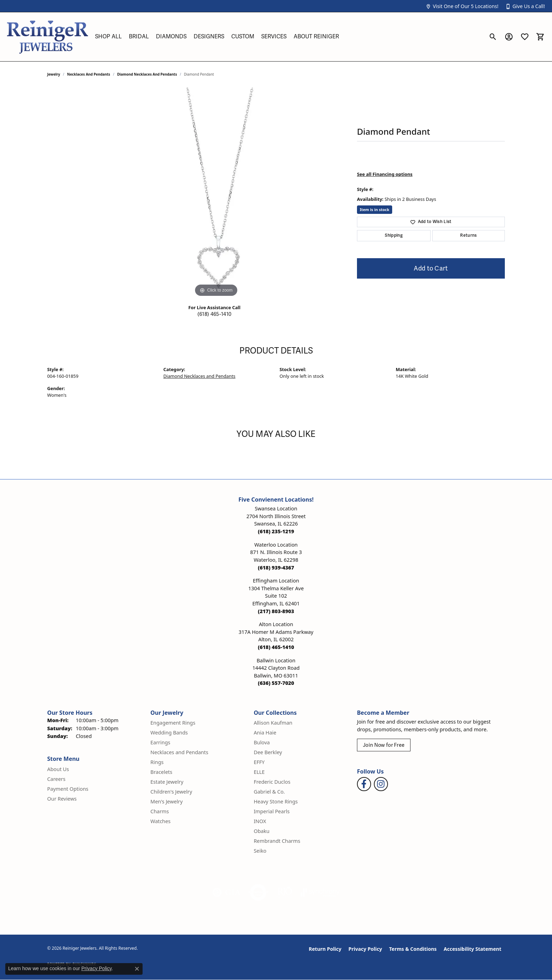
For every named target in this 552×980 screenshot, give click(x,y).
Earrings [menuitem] (160, 742)
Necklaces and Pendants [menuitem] (179, 752)
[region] (216, 193)
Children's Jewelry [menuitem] (171, 792)
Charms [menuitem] (159, 811)
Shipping (394, 236)
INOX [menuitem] (260, 821)
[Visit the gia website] (226, 892)
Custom (243, 37)
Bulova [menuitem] (262, 742)
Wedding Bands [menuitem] (169, 733)
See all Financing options (385, 174)
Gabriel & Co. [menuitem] (269, 792)
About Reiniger (316, 37)
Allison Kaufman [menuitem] (273, 723)
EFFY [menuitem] (259, 762)
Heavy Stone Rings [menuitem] (276, 801)
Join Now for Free (384, 745)
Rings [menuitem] (157, 762)
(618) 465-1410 (214, 314)
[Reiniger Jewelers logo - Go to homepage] (48, 37)
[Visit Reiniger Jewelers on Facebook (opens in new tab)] (364, 784)
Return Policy (325, 949)
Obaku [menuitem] (262, 831)
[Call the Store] (276, 531)
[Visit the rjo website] (285, 892)
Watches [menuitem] (160, 821)
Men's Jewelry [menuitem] (167, 801)
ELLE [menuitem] (259, 772)
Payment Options (68, 789)
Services (274, 37)
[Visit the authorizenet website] (258, 892)
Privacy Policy (365, 949)
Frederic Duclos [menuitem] (272, 782)
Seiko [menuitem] (260, 851)
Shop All (108, 37)
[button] (462, 6)
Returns (468, 236)
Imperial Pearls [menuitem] (272, 811)
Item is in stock (375, 209)
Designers (209, 37)
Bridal (139, 37)
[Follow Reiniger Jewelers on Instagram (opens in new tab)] (381, 784)
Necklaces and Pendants (89, 74)
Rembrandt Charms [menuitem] (277, 841)
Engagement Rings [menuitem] (173, 723)
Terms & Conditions (413, 949)
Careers (56, 779)
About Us (58, 769)
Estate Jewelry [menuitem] (167, 782)
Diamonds (171, 37)
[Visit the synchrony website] (320, 892)
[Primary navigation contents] (288, 37)
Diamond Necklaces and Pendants (147, 74)
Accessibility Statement (472, 949)
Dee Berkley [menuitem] (268, 752)
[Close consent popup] (137, 969)
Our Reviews (62, 799)
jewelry (54, 74)
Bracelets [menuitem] (161, 772)
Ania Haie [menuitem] (265, 733)
